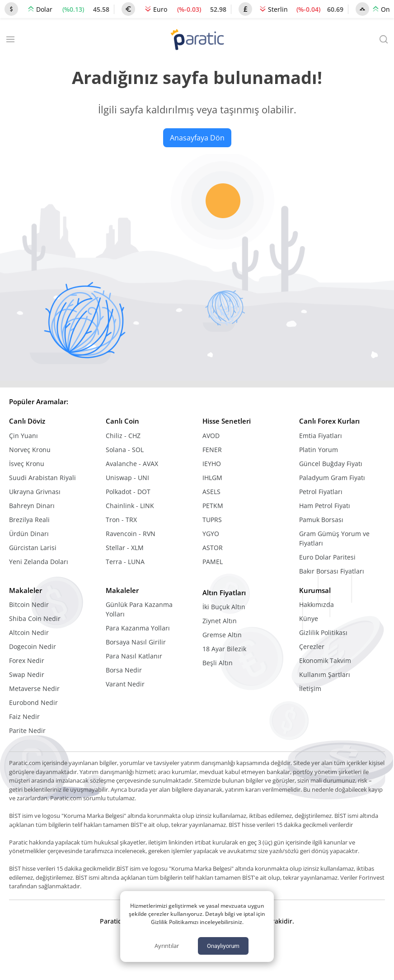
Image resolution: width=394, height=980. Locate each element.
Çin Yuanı (23, 436)
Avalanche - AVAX (132, 464)
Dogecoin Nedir (33, 646)
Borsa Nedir (124, 670)
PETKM (213, 506)
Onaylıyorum (223, 946)
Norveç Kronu (30, 450)
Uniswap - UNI (127, 478)
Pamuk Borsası (321, 520)
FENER (212, 450)
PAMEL (213, 562)
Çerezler (312, 646)
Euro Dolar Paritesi (327, 557)
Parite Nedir (27, 730)
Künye (309, 618)
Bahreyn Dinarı (32, 506)
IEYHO (212, 464)
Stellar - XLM (125, 548)
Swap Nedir (27, 674)
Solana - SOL (125, 450)
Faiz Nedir (24, 716)
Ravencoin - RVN (131, 534)
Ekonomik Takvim (325, 660)
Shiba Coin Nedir (35, 618)
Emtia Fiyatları (321, 436)
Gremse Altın (222, 635)
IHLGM (212, 478)
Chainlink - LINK (130, 506)
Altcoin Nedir (29, 632)
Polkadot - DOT (128, 492)
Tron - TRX (121, 520)
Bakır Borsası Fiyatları (332, 571)
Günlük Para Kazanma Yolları (139, 609)
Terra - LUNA (125, 562)
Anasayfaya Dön (197, 138)
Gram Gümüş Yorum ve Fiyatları (334, 538)
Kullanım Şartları (325, 674)
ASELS (211, 492)
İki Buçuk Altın (224, 607)
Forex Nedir (27, 660)
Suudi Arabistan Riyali (42, 478)
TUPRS (212, 520)
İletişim (310, 688)
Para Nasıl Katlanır (134, 656)
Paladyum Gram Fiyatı (332, 478)
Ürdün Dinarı (29, 534)
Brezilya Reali (29, 520)
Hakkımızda (317, 604)
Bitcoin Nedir (29, 604)
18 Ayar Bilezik (224, 649)
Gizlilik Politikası (323, 632)
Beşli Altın (218, 663)
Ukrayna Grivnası (35, 492)
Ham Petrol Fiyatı (325, 506)
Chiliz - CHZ (123, 436)
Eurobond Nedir (33, 702)
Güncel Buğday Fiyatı (331, 464)
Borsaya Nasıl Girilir (136, 642)
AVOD (211, 436)
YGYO (211, 534)
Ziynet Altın (220, 621)
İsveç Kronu (27, 464)
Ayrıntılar (167, 946)
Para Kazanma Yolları (138, 628)
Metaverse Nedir (34, 688)
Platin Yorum (319, 450)
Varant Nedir (125, 684)
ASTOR (213, 548)
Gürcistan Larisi (33, 548)
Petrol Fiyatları (321, 492)
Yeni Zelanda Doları (39, 562)
